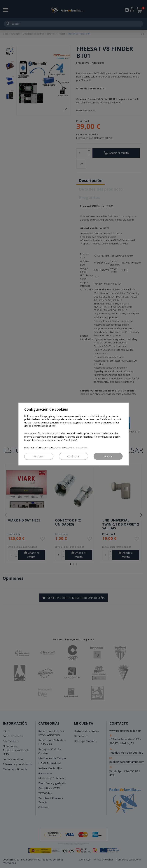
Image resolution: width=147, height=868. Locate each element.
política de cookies (78, 448)
